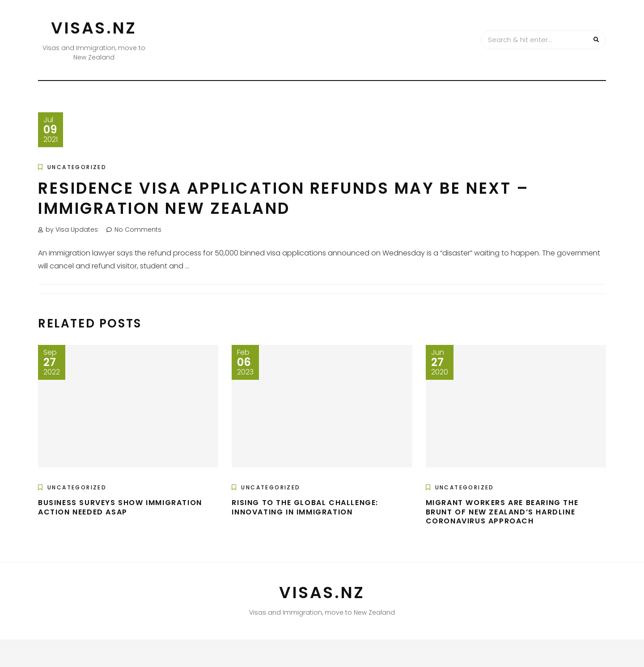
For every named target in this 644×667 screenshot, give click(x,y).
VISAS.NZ (94, 28)
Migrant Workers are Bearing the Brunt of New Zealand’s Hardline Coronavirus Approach (502, 512)
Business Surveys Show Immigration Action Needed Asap (120, 507)
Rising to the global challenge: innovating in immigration (305, 507)
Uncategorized (77, 167)
